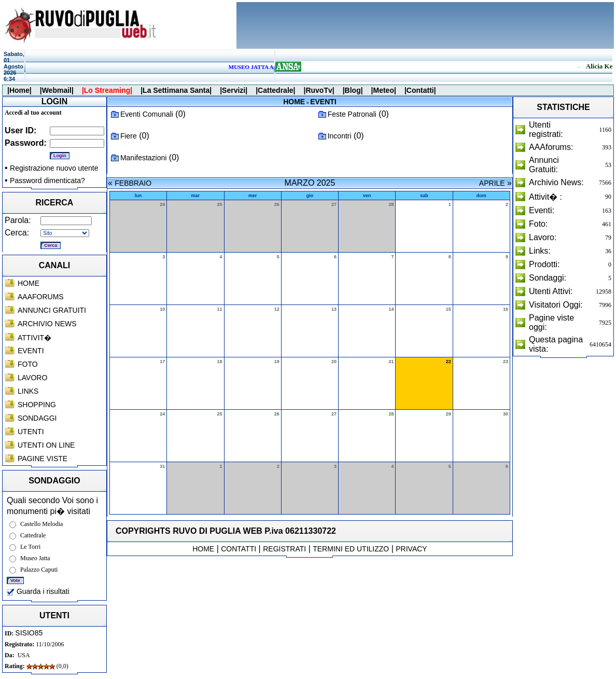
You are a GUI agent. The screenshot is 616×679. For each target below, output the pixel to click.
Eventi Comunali (147, 114)
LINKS (28, 391)
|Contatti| (420, 90)
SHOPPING (37, 405)
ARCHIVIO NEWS (47, 324)
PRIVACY (411, 549)
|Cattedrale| (275, 90)
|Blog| (353, 90)
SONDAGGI (37, 418)
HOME (29, 283)
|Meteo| (384, 90)
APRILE (492, 183)
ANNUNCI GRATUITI (52, 310)
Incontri (340, 136)
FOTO (28, 364)
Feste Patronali (352, 114)
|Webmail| (57, 90)
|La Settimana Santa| (176, 90)
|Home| (19, 90)
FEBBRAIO (133, 183)
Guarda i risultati (38, 591)
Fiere (129, 136)
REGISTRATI (284, 549)
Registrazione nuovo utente (54, 168)
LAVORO (32, 378)
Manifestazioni (144, 158)
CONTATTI (239, 549)
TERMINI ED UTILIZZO (351, 549)
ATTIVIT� (34, 338)
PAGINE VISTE (43, 459)
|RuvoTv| (319, 90)
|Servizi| (234, 90)
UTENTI (31, 432)
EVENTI (31, 351)
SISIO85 (29, 633)
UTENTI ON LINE (46, 445)
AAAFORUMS (41, 297)
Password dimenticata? (47, 181)
